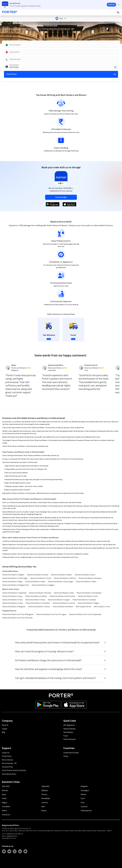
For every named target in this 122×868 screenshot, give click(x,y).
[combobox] (58, 45)
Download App (61, 197)
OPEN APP (111, 5)
